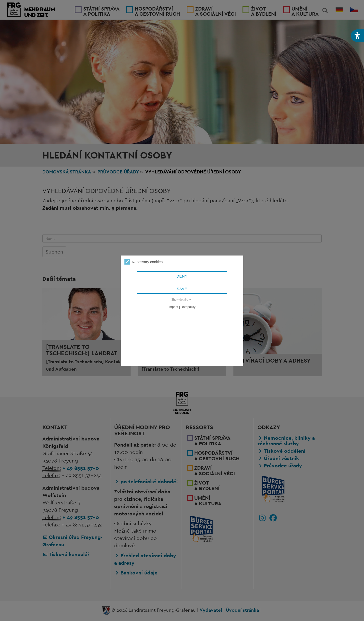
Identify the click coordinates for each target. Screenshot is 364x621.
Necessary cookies (144, 262)
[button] (357, 36)
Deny (182, 276)
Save (182, 289)
